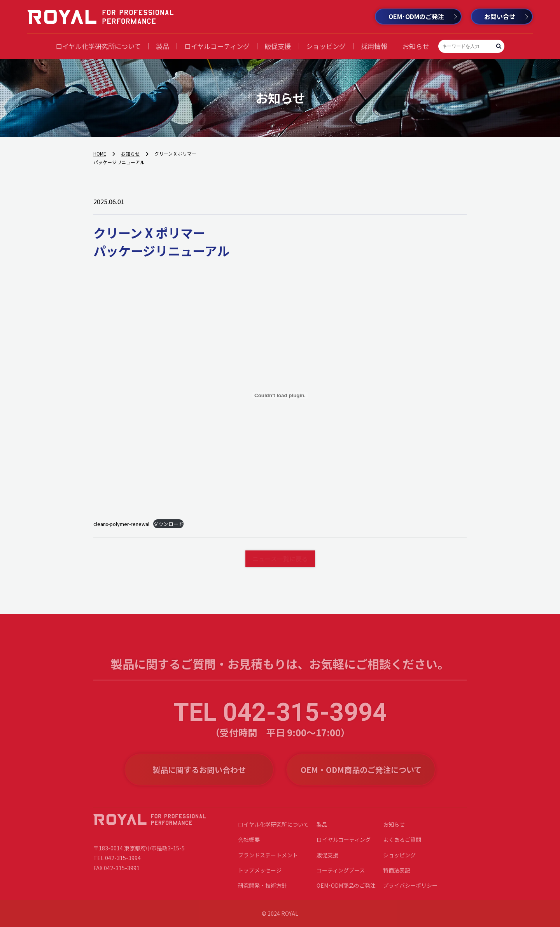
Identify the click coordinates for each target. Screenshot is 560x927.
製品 (163, 46)
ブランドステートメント (268, 859)
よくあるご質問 (402, 844)
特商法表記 (397, 874)
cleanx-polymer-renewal (121, 524)
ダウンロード (168, 524)
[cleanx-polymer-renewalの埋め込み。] (280, 395)
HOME (100, 153)
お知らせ (416, 46)
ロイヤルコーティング (217, 46)
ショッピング (326, 46)
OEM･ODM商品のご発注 (346, 890)
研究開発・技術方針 (262, 890)
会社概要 (249, 844)
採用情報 (374, 46)
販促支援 (278, 46)
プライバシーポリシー (410, 890)
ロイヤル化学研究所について (98, 46)
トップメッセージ (260, 874)
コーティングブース (341, 874)
